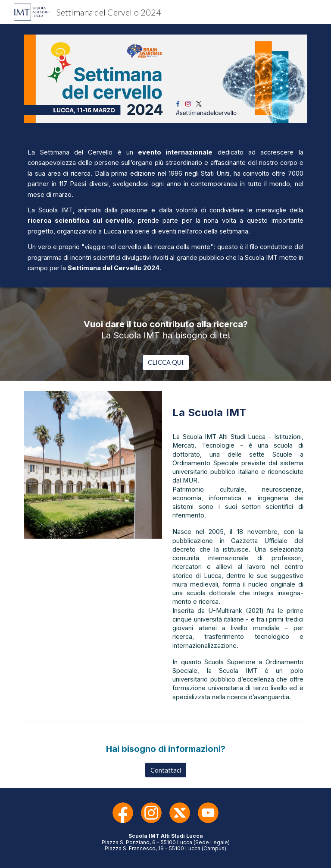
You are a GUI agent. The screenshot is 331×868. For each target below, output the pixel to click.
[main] (165, 210)
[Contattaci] (166, 770)
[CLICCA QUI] (166, 363)
